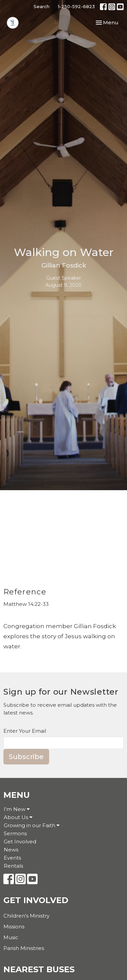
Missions (14, 927)
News (11, 850)
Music (11, 937)
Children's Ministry (26, 916)
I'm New (17, 809)
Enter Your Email (25, 731)
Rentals (13, 866)
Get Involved (20, 842)
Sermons (15, 833)
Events (12, 858)
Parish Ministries (24, 948)
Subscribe (26, 757)
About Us (18, 817)
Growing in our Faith (32, 825)
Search (41, 6)
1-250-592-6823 (76, 6)
